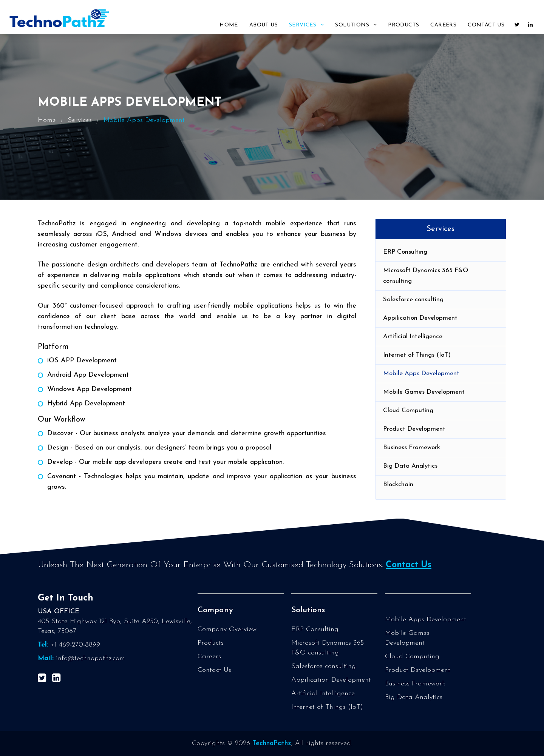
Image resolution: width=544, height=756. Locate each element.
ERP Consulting (405, 252)
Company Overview (227, 629)
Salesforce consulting (413, 299)
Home (229, 25)
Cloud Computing (408, 410)
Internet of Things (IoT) (417, 355)
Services (306, 25)
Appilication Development (420, 318)
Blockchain (398, 484)
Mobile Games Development (424, 392)
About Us (263, 25)
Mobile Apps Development (421, 373)
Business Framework (412, 447)
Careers (443, 25)
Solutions (356, 25)
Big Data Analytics (410, 466)
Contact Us (486, 25)
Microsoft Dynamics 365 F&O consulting (426, 276)
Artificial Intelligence (413, 336)
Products (403, 25)
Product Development (414, 429)
